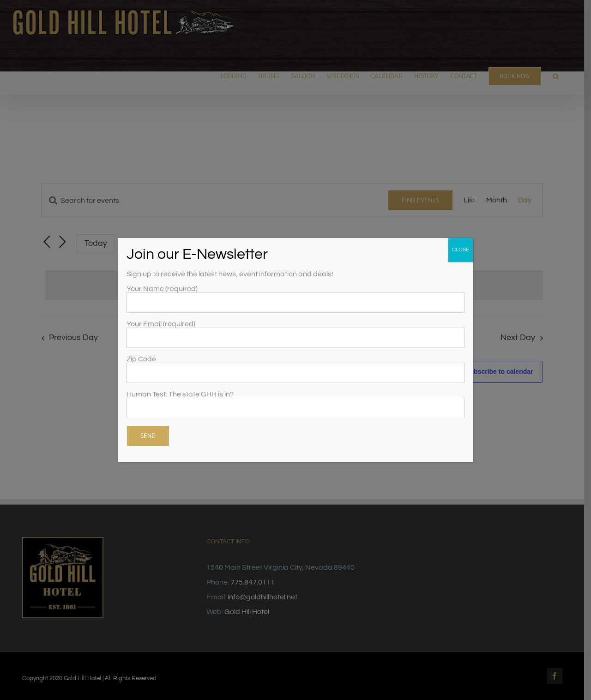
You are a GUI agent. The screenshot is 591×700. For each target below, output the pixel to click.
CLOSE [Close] (461, 250)
